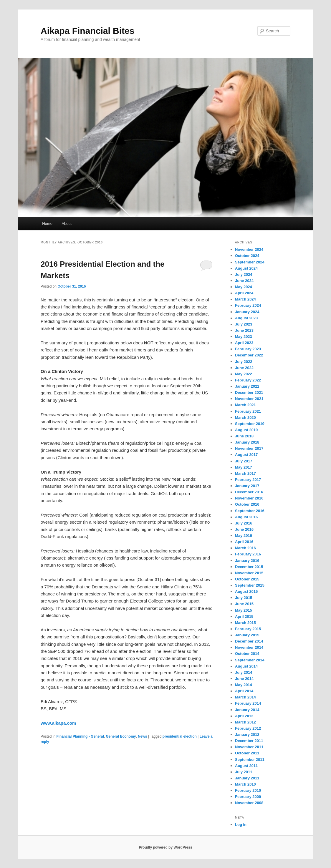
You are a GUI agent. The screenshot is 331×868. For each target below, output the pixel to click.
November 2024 (249, 249)
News (142, 736)
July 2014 (244, 672)
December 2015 (249, 567)
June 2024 (244, 281)
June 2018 (244, 436)
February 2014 (248, 703)
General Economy (121, 736)
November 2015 (249, 573)
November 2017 (249, 448)
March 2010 (245, 784)
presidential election (180, 736)
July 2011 (244, 772)
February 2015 (248, 629)
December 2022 (249, 355)
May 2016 (244, 536)
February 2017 (248, 480)
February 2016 (248, 554)
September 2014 (250, 660)
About (67, 224)
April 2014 (244, 691)
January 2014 (247, 710)
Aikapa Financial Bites (87, 31)
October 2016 (247, 504)
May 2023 (244, 337)
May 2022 (244, 374)
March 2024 (245, 299)
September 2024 (250, 262)
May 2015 (244, 610)
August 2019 (246, 430)
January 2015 (247, 635)
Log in (241, 825)
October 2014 (247, 654)
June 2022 (244, 368)
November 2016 (249, 498)
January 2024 (247, 312)
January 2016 (247, 561)
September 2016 (250, 511)
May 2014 (244, 685)
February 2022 (248, 380)
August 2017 (246, 455)
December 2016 (249, 492)
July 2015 (244, 598)
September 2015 (250, 585)
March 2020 (245, 418)
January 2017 (247, 486)
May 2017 (244, 467)
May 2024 (244, 287)
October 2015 (247, 579)
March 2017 (245, 473)
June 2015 (244, 604)
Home (47, 224)
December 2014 (249, 641)
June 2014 (244, 679)
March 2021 (245, 405)
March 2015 (245, 623)
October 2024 (247, 256)
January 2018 (247, 442)
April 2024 (244, 293)
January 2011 (247, 778)
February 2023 (248, 349)
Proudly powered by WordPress (165, 847)
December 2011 (249, 741)
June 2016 (244, 529)
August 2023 (246, 318)
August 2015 (246, 591)
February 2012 (248, 728)
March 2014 (245, 697)
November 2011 (249, 747)
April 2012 (244, 716)
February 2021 (248, 411)
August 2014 (246, 666)
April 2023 (244, 343)
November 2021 (249, 399)
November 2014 (249, 647)
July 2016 (244, 523)
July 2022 (244, 362)
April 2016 (244, 542)
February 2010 (248, 790)
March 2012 (245, 722)
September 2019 (250, 424)
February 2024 (248, 305)
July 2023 (244, 324)
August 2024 (246, 268)
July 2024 (244, 274)
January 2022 (247, 386)
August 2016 (246, 517)
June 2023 (244, 330)
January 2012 (247, 735)
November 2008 (249, 803)
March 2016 (245, 548)
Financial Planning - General (80, 736)
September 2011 (250, 760)
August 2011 (246, 766)
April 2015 (244, 616)
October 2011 (247, 753)
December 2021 (249, 392)
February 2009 (248, 797)
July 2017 (244, 461)
